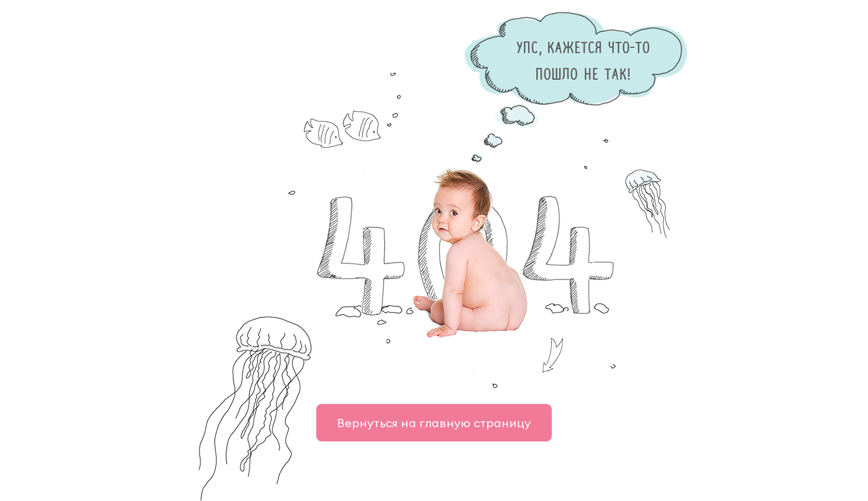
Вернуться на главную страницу (434, 423)
